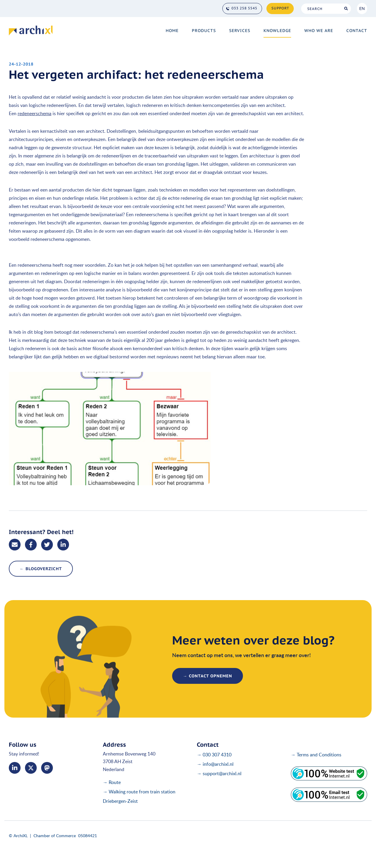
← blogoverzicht (41, 569)
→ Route (112, 782)
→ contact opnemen (208, 676)
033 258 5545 (244, 8)
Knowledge (277, 31)
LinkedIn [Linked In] (15, 768)
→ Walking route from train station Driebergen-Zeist (139, 796)
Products (204, 31)
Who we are (319, 31)
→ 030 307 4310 (214, 755)
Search (346, 9)
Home (172, 31)
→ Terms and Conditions (316, 755)
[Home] (31, 31)
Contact (357, 31)
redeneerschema (35, 113)
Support (280, 8)
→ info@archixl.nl (215, 764)
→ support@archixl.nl (219, 773)
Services (240, 31)
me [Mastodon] (47, 768)
